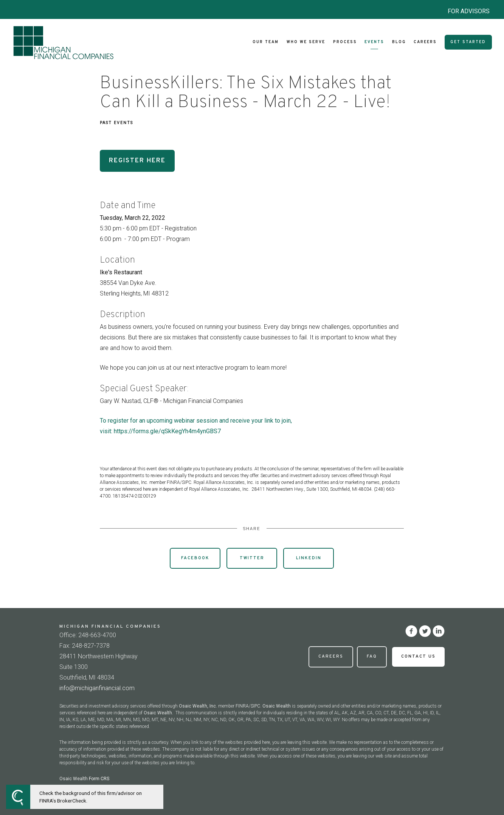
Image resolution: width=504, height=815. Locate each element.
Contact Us (418, 656)
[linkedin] (439, 631)
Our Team (266, 42)
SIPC (255, 706)
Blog (399, 42)
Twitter (252, 558)
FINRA (242, 706)
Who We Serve (306, 42)
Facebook (195, 558)
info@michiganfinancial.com (97, 688)
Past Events (116, 123)
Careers (425, 42)
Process (345, 42)
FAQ (372, 656)
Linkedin (309, 558)
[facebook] (411, 631)
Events (374, 42)
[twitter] (425, 631)
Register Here (137, 161)
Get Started (468, 42)
